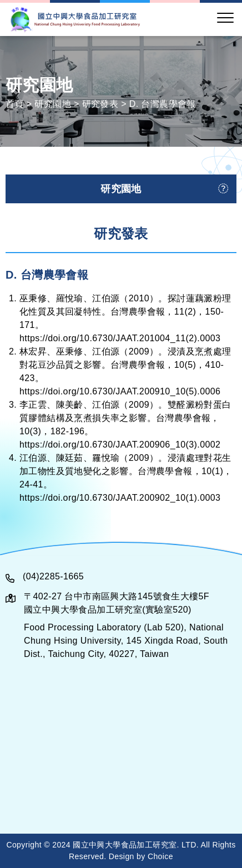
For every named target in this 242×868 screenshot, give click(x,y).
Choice (160, 856)
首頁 (15, 103)
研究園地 (53, 103)
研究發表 (100, 103)
